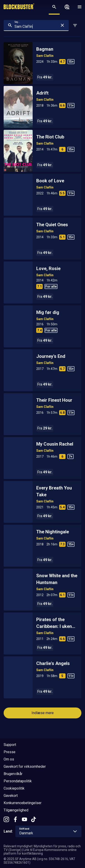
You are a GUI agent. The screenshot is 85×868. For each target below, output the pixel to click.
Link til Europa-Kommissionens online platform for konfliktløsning (40, 852)
